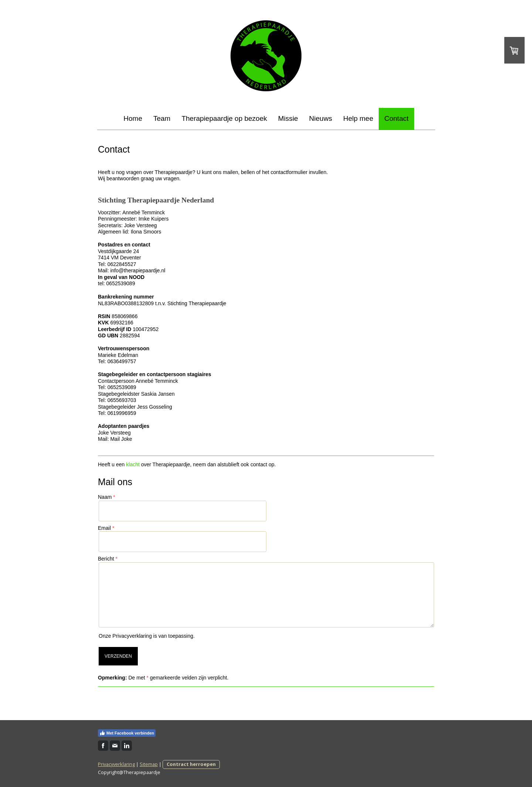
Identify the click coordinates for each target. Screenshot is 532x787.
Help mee (358, 118)
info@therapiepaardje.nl (138, 270)
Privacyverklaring (132, 636)
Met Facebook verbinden (127, 733)
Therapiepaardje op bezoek (224, 118)
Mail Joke (121, 439)
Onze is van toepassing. (147, 636)
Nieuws (321, 118)
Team (162, 118)
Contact (396, 118)
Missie (288, 118)
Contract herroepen (191, 764)
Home (133, 118)
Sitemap (149, 764)
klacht (133, 464)
